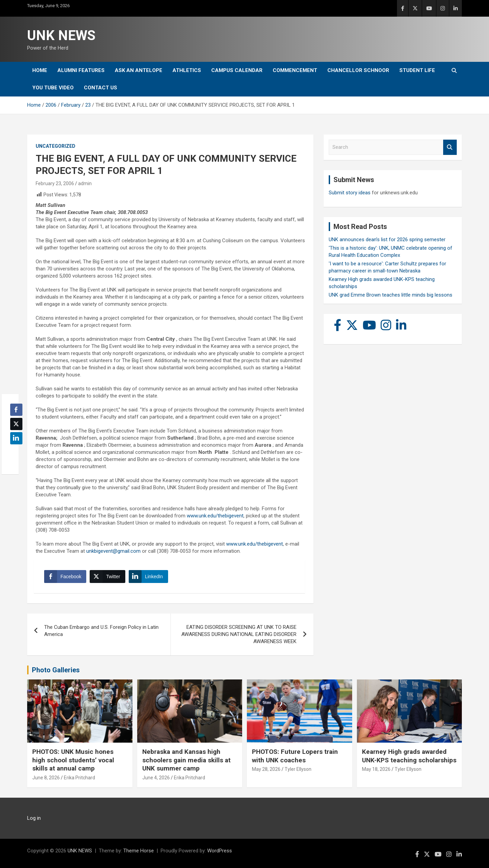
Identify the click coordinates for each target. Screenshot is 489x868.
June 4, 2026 (156, 778)
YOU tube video (53, 88)
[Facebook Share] (65, 577)
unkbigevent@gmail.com (113, 551)
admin (85, 183)
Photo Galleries (56, 670)
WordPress (220, 851)
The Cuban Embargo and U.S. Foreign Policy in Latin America (101, 631)
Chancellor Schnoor (358, 70)
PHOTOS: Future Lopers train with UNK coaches (295, 756)
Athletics (187, 70)
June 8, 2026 (46, 778)
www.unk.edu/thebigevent (215, 516)
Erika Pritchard (79, 778)
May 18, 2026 (376, 769)
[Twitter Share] (107, 577)
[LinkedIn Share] (148, 577)
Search (450, 147)
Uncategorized (56, 146)
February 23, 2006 (55, 183)
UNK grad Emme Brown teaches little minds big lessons (391, 295)
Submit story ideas (350, 193)
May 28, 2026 (266, 769)
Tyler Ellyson (298, 769)
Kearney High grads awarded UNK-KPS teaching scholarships (409, 756)
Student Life (417, 70)
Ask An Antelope (139, 70)
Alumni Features (81, 70)
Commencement (295, 70)
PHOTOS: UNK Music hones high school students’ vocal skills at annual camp (73, 760)
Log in (34, 818)
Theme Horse (139, 851)
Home (40, 70)
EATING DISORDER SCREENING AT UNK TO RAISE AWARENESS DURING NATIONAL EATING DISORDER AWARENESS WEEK (239, 634)
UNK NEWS (61, 36)
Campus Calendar (237, 70)
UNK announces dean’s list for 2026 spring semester (387, 240)
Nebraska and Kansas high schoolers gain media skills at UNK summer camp (186, 760)
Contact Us (101, 88)
